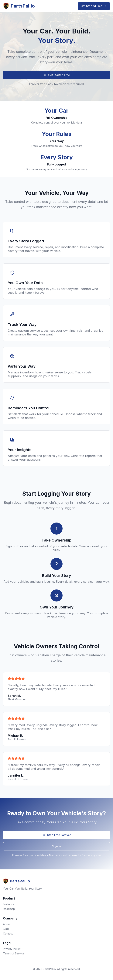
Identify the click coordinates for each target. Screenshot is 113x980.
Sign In (57, 846)
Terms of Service (14, 953)
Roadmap (9, 909)
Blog (6, 929)
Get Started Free (94, 6)
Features (8, 904)
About (7, 924)
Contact (8, 933)
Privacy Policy (12, 949)
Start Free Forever (57, 835)
